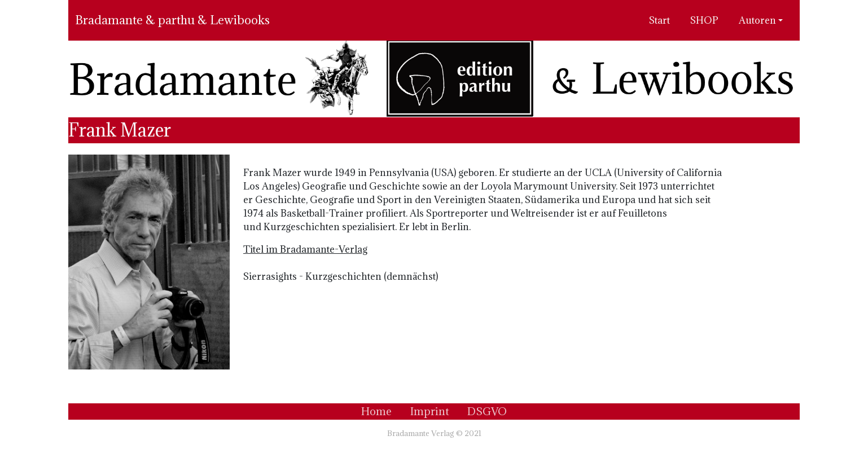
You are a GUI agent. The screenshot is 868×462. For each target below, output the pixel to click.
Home (376, 411)
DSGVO (487, 411)
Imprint (430, 411)
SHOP (704, 20)
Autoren (757, 20)
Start (659, 20)
